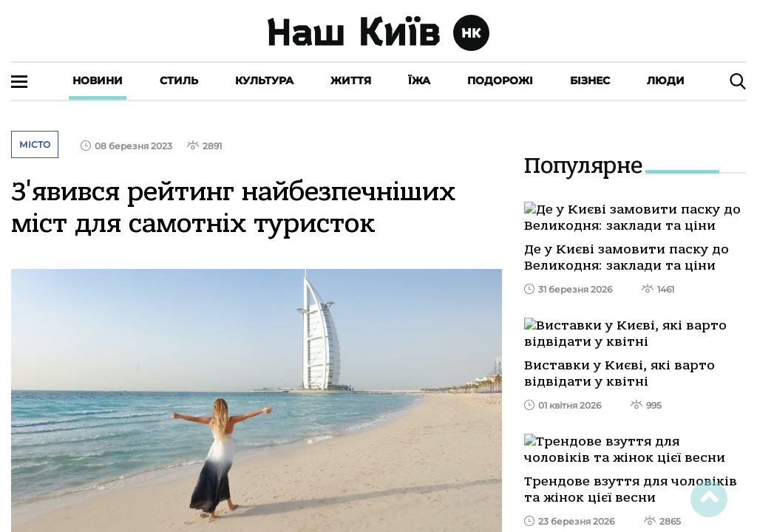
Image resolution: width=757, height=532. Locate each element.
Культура (264, 81)
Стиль (179, 81)
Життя (351, 81)
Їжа (419, 81)
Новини (98, 81)
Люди (666, 81)
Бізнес (590, 81)
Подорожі (500, 81)
